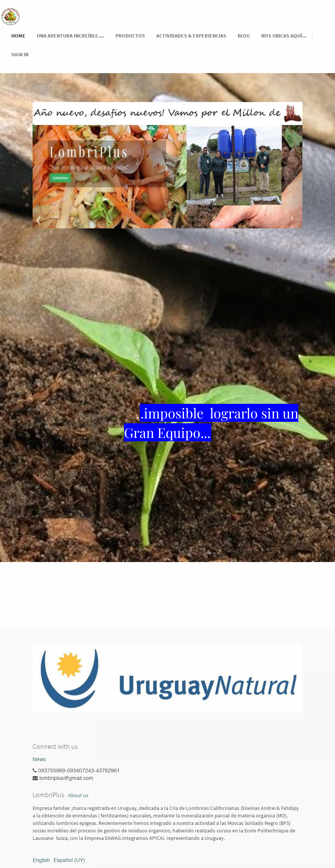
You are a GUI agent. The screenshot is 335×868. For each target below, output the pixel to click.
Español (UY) (69, 861)
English (41, 861)
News (39, 760)
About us (78, 795)
